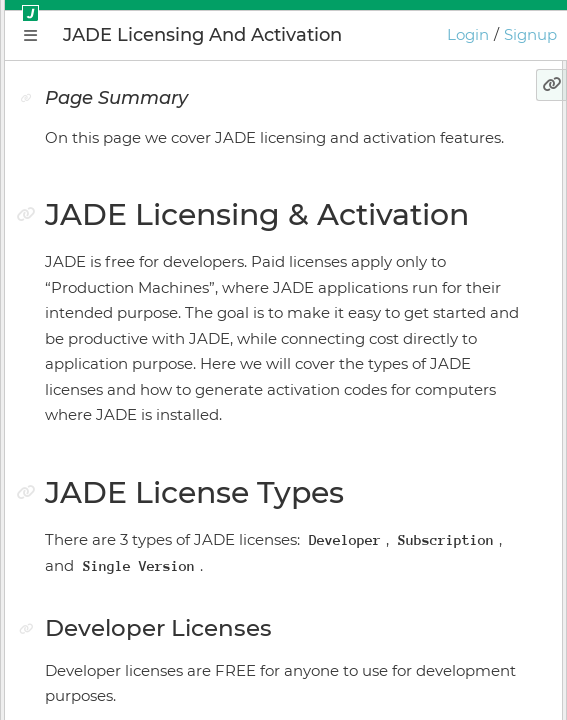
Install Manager (105, 453)
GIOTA (72, 558)
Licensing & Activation (130, 523)
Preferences (94, 628)
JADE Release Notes (122, 663)
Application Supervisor (132, 418)
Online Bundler (106, 488)
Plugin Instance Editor (130, 383)
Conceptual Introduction (139, 278)
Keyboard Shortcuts (122, 593)
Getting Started (107, 313)
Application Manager (125, 348)
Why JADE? (92, 243)
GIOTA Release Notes (125, 698)
